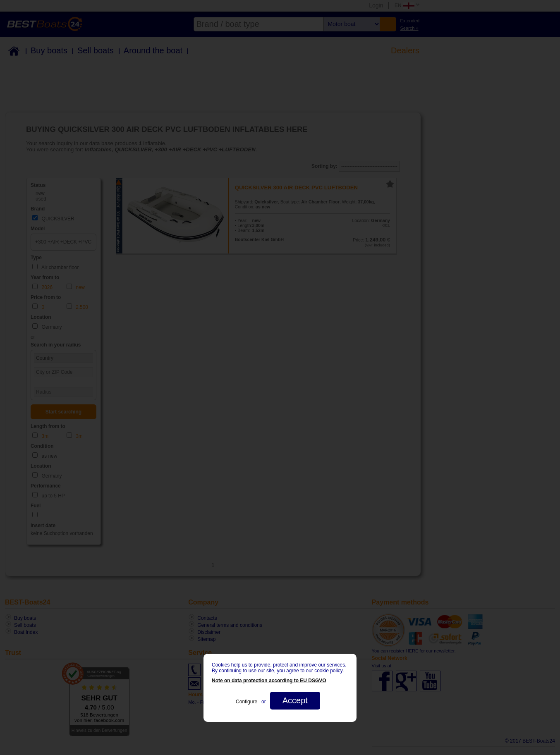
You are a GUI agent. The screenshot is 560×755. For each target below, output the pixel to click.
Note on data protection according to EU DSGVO (269, 681)
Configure (246, 702)
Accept (295, 700)
